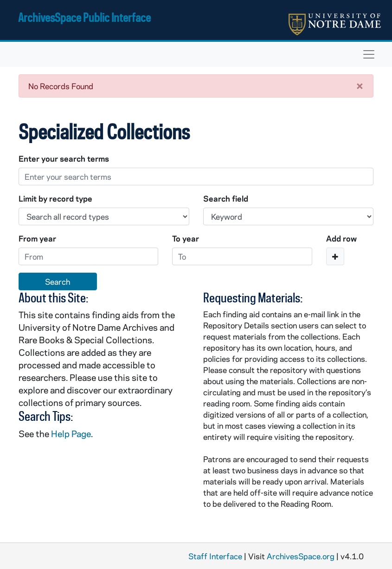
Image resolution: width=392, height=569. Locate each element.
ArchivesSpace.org (301, 556)
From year (37, 238)
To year (186, 238)
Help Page (71, 434)
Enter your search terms (64, 158)
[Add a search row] (335, 256)
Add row (341, 238)
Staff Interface (215, 556)
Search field (226, 198)
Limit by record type (55, 198)
